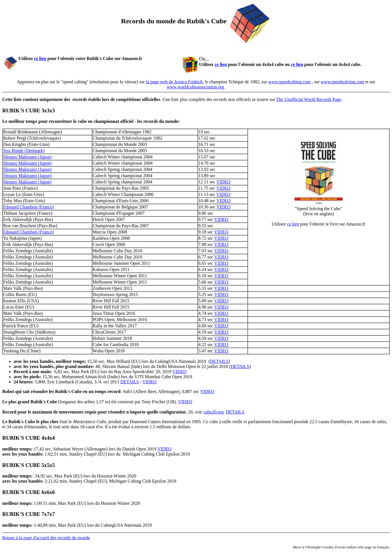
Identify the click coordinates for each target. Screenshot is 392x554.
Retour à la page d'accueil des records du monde (46, 538)
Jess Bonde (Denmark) (24, 151)
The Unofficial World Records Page (309, 99)
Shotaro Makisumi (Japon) (27, 157)
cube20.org (213, 412)
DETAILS (219, 361)
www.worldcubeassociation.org (195, 87)
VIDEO (224, 182)
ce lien (40, 58)
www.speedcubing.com (289, 82)
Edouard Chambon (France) (29, 207)
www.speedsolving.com (342, 82)
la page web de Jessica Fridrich (174, 82)
